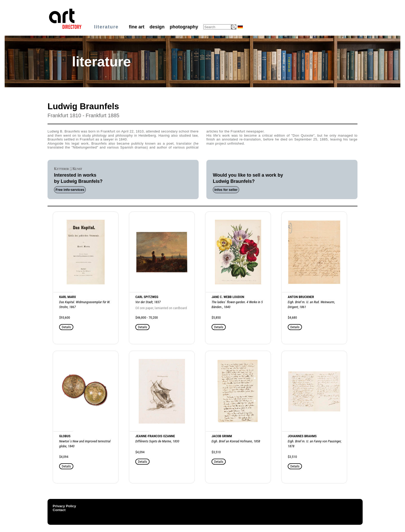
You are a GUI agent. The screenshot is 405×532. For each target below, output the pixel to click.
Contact (59, 510)
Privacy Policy (64, 506)
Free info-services (70, 190)
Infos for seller (226, 190)
